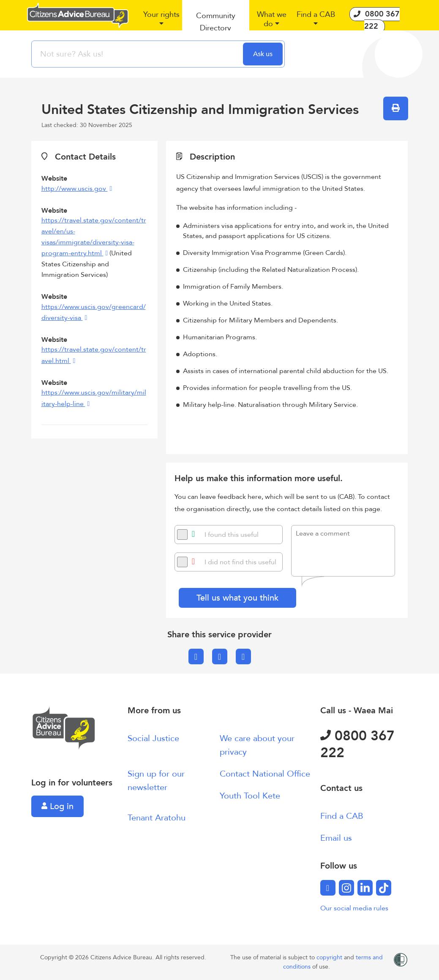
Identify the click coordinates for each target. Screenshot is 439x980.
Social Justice (153, 738)
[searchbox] (138, 54)
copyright (330, 957)
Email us (336, 838)
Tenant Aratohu (157, 818)
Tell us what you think (237, 598)
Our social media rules (354, 908)
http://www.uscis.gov (75, 189)
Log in (57, 806)
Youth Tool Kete (250, 796)
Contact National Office (265, 774)
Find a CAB (342, 816)
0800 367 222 (357, 744)
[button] (162, 22)
